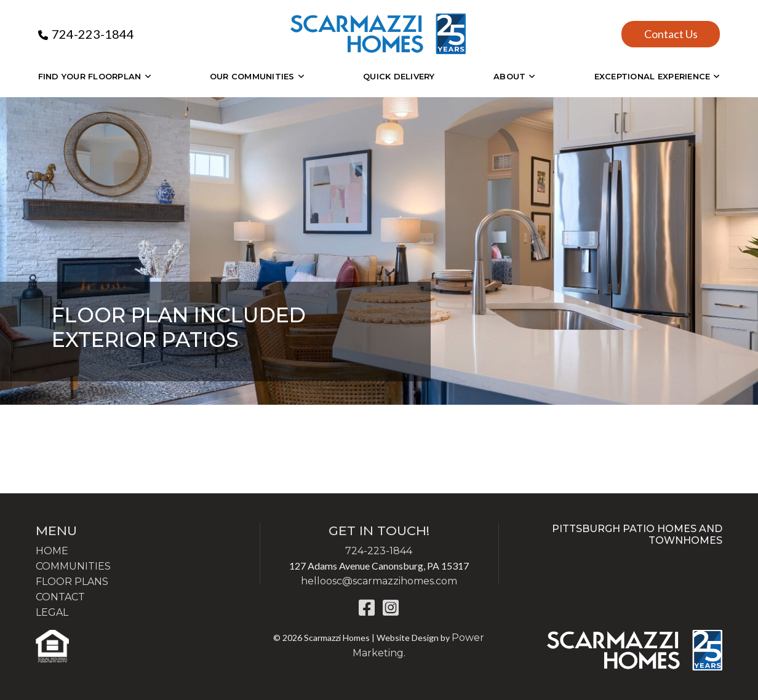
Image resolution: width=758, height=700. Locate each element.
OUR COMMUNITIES (252, 76)
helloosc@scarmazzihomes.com (379, 581)
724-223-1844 (93, 34)
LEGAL (52, 612)
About (509, 76)
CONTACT (60, 597)
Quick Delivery (399, 76)
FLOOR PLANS (72, 582)
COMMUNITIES (73, 566)
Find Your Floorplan (90, 76)
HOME (52, 551)
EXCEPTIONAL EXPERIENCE (652, 76)
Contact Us (671, 34)
